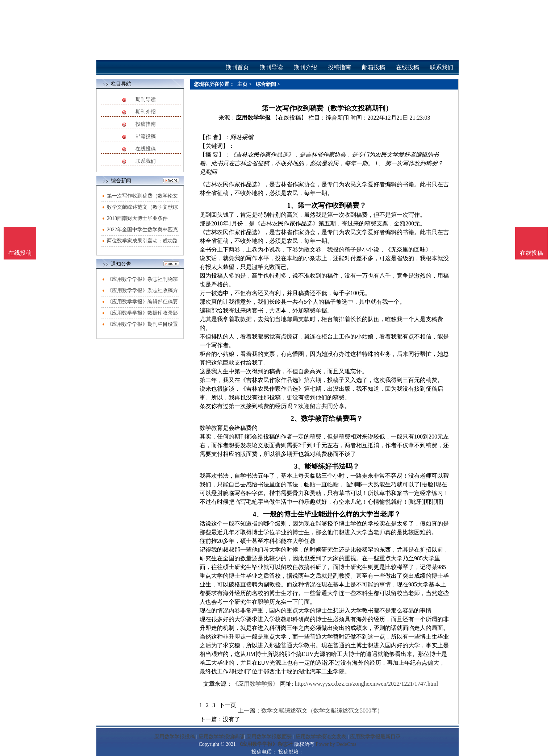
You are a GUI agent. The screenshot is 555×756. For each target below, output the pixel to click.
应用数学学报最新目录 (375, 737)
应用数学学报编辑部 (221, 737)
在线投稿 (146, 149)
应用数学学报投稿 (175, 737)
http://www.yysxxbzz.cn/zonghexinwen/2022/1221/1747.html (366, 684)
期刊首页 (237, 67)
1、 (292, 205)
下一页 (228, 705)
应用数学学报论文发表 (321, 737)
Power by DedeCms (336, 744)
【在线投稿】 (289, 118)
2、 (296, 418)
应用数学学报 (253, 118)
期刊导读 (146, 99)
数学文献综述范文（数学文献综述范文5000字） (322, 711)
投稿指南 (146, 124)
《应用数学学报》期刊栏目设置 (142, 324)
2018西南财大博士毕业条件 (137, 218)
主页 (242, 84)
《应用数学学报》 (255, 684)
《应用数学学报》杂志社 (265, 744)
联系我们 (146, 161)
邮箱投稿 (146, 136)
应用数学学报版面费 (269, 737)
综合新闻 (266, 84)
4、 (258, 514)
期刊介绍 (146, 112)
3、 (299, 466)
